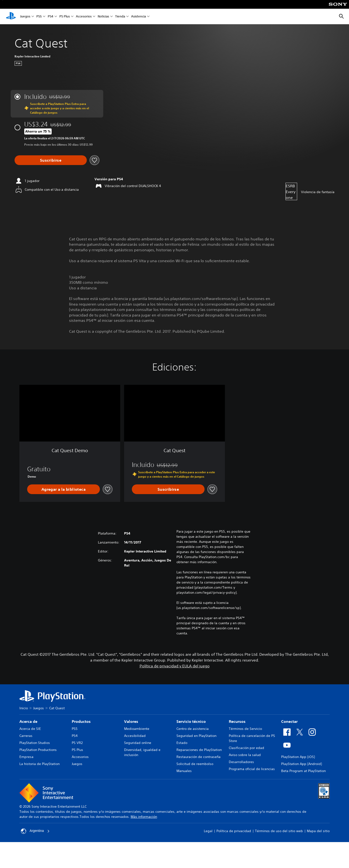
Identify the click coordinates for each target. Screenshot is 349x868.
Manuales (184, 771)
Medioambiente (137, 729)
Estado (182, 743)
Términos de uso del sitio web (279, 831)
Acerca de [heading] (28, 721)
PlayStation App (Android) (301, 764)
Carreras (26, 736)
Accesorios (84, 17)
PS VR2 (77, 743)
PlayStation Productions (38, 750)
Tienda (120, 17)
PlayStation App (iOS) (298, 757)
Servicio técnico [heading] (191, 721)
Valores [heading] (131, 721)
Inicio (24, 708)
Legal (208, 831)
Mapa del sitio (318, 831)
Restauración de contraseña (198, 757)
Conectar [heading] (289, 721)
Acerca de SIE (30, 729)
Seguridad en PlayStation (196, 736)
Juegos (25, 17)
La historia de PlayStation (40, 764)
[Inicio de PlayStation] (11, 16)
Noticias (103, 17)
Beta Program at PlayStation (303, 771)
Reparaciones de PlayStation (199, 750)
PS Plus (65, 17)
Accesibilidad (135, 736)
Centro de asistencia (193, 729)
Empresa (26, 757)
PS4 (51, 17)
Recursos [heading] (237, 721)
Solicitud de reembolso (195, 764)
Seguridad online (138, 743)
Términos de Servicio (245, 729)
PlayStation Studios (35, 743)
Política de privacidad (234, 831)
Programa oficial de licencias (252, 769)
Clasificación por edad (246, 748)
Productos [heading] (81, 721)
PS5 (39, 17)
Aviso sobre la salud (245, 755)
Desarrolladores (241, 762)
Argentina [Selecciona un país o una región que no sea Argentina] (35, 831)
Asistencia (139, 17)
